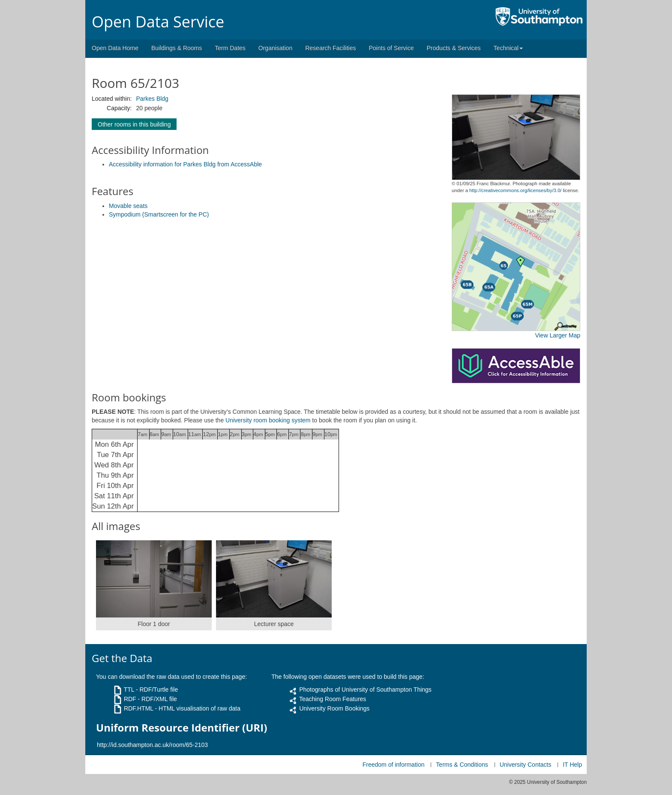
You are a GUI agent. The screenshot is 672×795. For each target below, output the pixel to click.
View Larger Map (558, 335)
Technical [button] (508, 48)
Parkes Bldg (152, 99)
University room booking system (268, 420)
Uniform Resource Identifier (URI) (181, 728)
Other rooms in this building (134, 124)
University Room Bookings (334, 708)
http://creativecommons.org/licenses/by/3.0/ (515, 190)
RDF (130, 699)
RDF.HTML (139, 708)
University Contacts (526, 765)
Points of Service (391, 48)
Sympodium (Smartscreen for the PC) (159, 214)
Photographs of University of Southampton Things (365, 690)
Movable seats (128, 206)
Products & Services (454, 48)
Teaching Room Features (333, 699)
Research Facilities (330, 48)
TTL (129, 690)
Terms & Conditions (462, 765)
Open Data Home (115, 48)
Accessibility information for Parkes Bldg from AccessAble (185, 164)
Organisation (275, 48)
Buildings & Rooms (177, 48)
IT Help (572, 765)
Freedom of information (394, 765)
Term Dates (230, 48)
